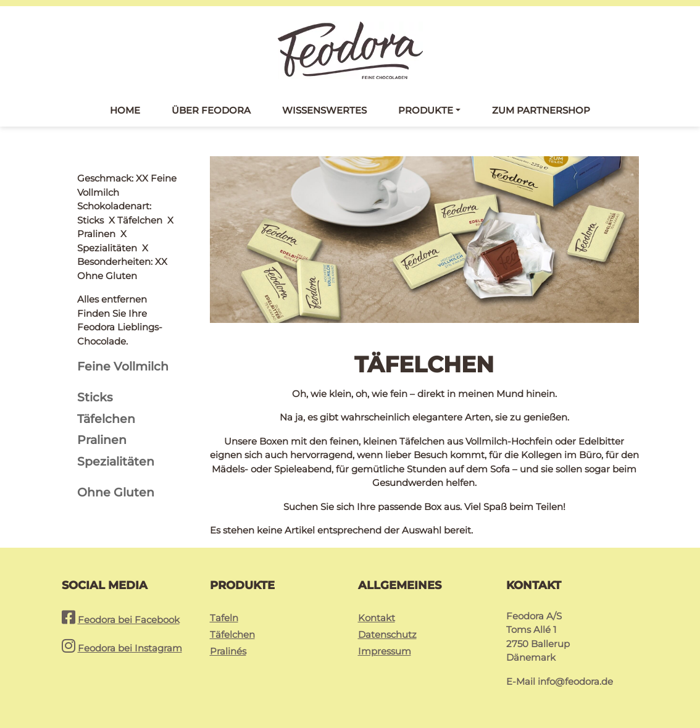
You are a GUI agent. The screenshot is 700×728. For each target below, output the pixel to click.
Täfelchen (232, 634)
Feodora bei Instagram (130, 648)
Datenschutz (387, 634)
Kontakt (377, 618)
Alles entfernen (112, 178)
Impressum (385, 651)
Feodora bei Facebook (129, 620)
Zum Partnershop (541, 110)
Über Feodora (211, 110)
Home (125, 110)
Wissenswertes (324, 110)
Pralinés (228, 651)
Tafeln (224, 618)
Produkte (426, 110)
